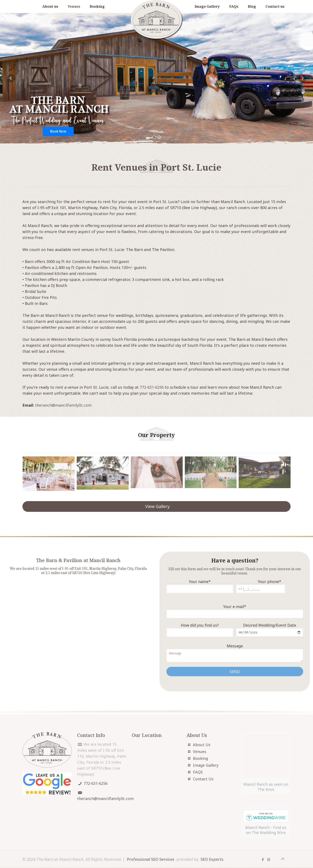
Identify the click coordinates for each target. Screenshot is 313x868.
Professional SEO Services (151, 827)
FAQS (198, 772)
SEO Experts (212, 827)
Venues (200, 752)
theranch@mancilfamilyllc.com (63, 405)
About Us (202, 745)
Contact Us (203, 779)
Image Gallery (206, 766)
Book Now (58, 131)
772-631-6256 (152, 387)
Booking (201, 759)
